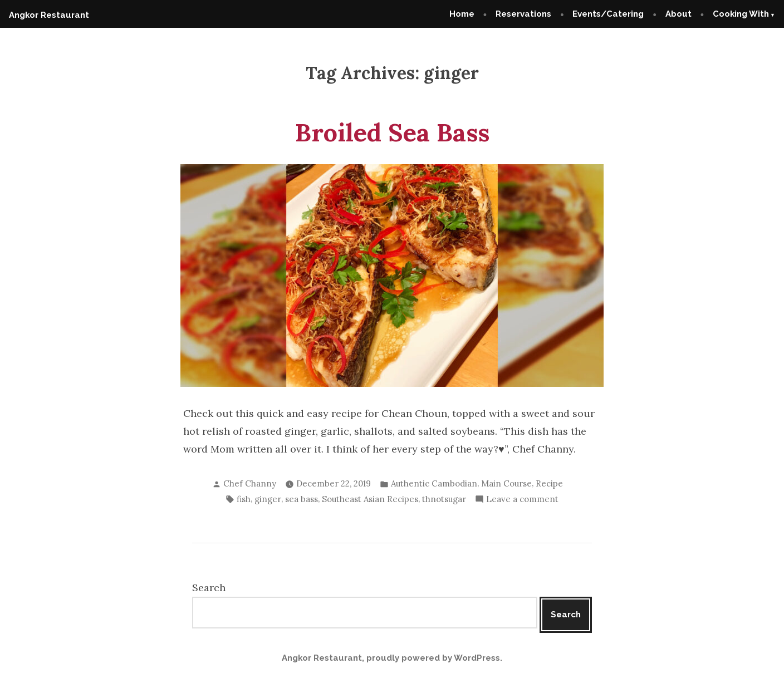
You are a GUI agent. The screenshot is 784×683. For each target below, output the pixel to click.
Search (209, 588)
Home (462, 14)
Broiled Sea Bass (392, 132)
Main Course (506, 483)
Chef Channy (250, 483)
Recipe (549, 483)
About (678, 14)
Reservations (523, 14)
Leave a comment (522, 500)
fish (244, 499)
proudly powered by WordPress (433, 658)
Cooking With (741, 14)
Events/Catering (608, 14)
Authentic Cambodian (434, 483)
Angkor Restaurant (49, 15)
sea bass (302, 499)
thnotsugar (444, 499)
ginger (268, 499)
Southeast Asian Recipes (370, 499)
